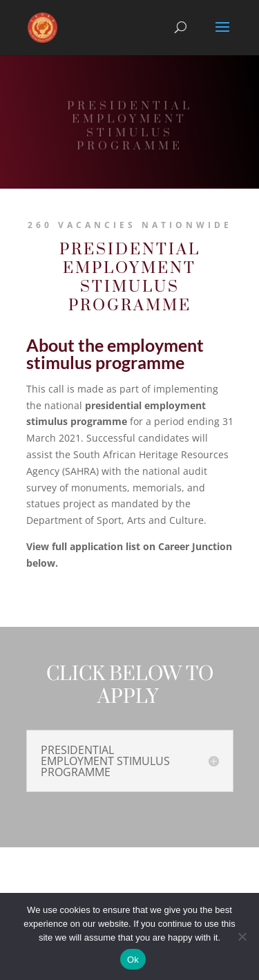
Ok (133, 960)
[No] (242, 936)
